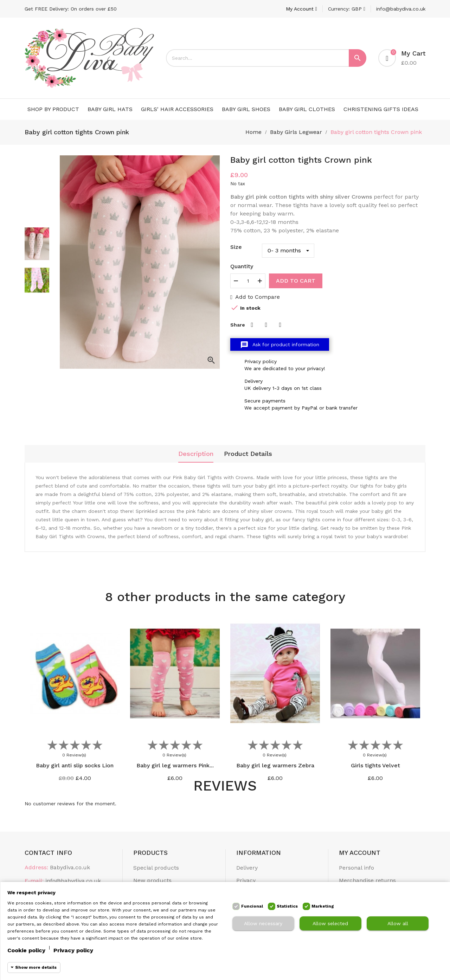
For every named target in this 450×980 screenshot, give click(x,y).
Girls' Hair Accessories (177, 109)
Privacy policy (73, 950)
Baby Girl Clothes (307, 109)
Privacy (246, 880)
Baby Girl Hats (110, 109)
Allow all (398, 923)
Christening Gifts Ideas (381, 109)
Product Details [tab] (248, 454)
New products (152, 880)
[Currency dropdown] (347, 9)
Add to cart (296, 281)
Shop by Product (53, 109)
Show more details (36, 967)
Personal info (356, 868)
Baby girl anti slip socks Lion (75, 765)
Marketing (323, 906)
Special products (156, 868)
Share (252, 325)
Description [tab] (196, 454)
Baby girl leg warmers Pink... (175, 765)
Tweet (266, 325)
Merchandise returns (367, 880)
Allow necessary (263, 923)
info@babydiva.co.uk (401, 9)
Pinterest (280, 325)
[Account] (301, 9)
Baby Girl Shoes (246, 109)
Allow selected (330, 923)
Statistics (287, 906)
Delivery (247, 868)
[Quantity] (248, 281)
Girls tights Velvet (375, 765)
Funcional (252, 906)
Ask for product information (280, 345)
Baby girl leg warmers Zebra (275, 765)
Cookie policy (26, 950)
